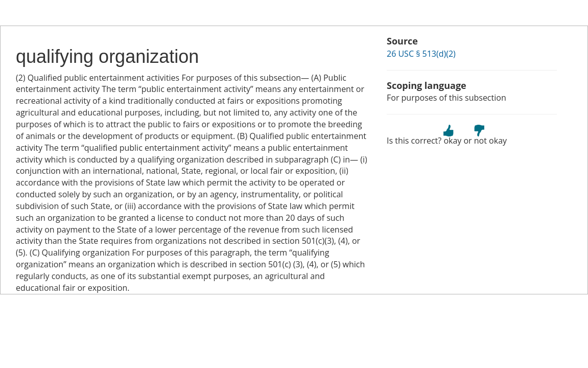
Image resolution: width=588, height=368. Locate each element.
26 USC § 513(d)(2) (421, 54)
